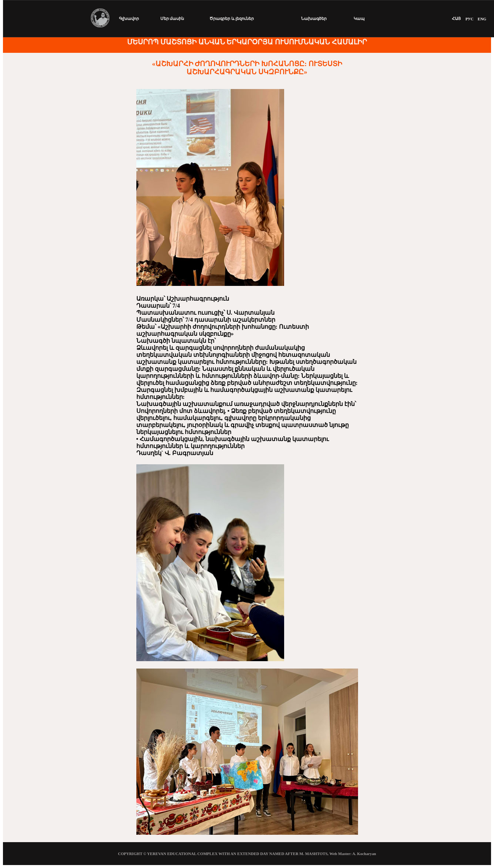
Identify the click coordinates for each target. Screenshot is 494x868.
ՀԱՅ (456, 18)
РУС (470, 19)
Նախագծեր (314, 18)
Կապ (359, 18)
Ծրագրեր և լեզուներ (232, 18)
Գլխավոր (129, 18)
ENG (482, 19)
